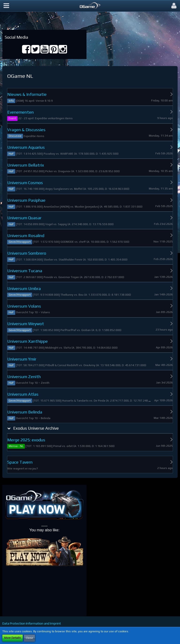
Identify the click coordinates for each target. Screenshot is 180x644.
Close (29, 638)
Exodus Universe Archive (36, 428)
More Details (13, 638)
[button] (6, 6)
